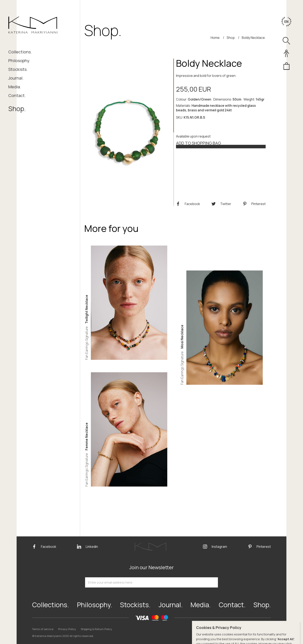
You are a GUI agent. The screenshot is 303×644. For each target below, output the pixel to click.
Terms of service (43, 629)
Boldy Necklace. (254, 38)
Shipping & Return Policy (96, 629)
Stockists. (18, 69)
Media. (15, 87)
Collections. (20, 52)
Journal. (16, 78)
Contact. (17, 95)
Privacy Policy (67, 629)
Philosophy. (19, 61)
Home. (216, 38)
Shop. (17, 109)
